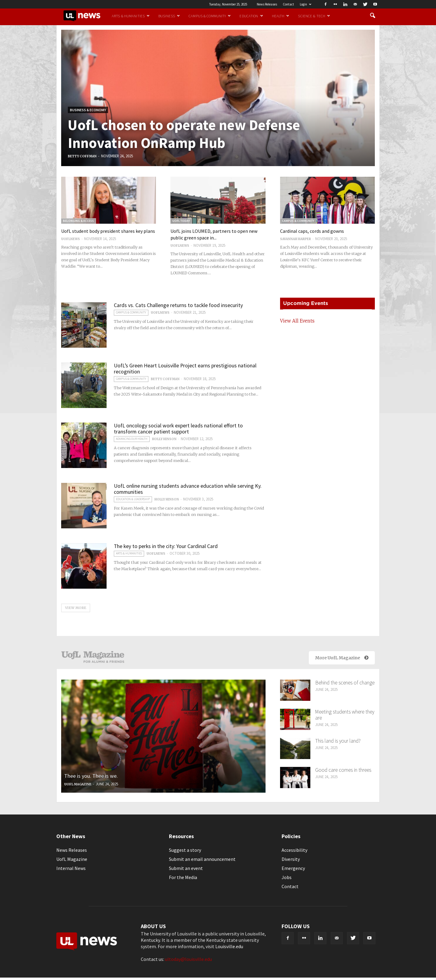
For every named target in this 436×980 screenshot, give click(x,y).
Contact (288, 4)
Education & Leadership (133, 499)
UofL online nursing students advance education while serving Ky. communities (188, 489)
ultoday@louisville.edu (188, 959)
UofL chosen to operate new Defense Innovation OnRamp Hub (184, 134)
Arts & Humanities (131, 16)
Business (169, 16)
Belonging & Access (78, 221)
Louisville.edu (229, 946)
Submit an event (186, 868)
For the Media (183, 877)
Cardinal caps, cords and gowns (312, 231)
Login (306, 4)
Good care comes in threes (343, 770)
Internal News (71, 868)
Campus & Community (210, 16)
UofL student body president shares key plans (108, 231)
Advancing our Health (132, 439)
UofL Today (181, 221)
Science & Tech (314, 16)
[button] (372, 16)
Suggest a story (185, 850)
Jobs (287, 877)
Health (281, 16)
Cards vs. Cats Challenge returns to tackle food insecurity (178, 305)
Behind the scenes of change (345, 683)
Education (251, 16)
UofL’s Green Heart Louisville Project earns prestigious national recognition (185, 369)
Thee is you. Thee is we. (91, 776)
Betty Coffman (82, 156)
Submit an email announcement (202, 859)
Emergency (293, 868)
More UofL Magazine (342, 658)
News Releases (267, 4)
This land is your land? (338, 741)
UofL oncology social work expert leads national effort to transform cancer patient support (178, 429)
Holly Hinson (164, 439)
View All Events (297, 321)
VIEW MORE (76, 608)
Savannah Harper (296, 239)
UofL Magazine (78, 784)
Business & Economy (88, 110)
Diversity (291, 859)
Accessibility (294, 850)
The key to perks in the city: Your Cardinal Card (166, 546)
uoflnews (71, 239)
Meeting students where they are (345, 715)
